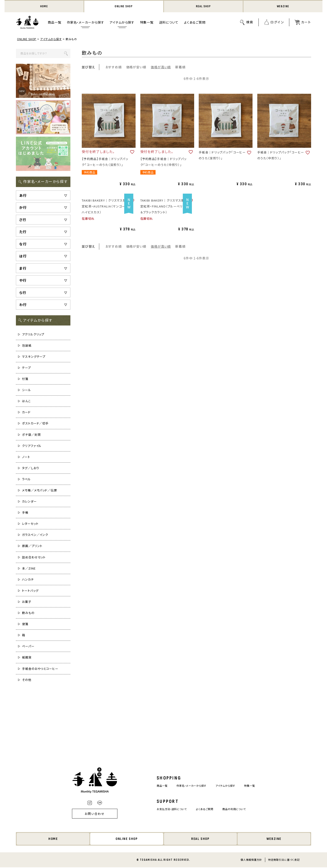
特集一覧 (147, 23)
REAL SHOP (203, 7)
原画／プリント (32, 546)
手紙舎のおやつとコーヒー (40, 669)
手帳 (25, 513)
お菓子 (27, 602)
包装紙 (27, 346)
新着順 (180, 67)
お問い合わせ (89, 814)
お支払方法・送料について (168, 809)
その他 (27, 680)
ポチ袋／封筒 (31, 435)
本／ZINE (29, 569)
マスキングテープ (34, 357)
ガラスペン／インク (35, 535)
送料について (169, 23)
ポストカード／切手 (35, 424)
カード (26, 413)
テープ (26, 368)
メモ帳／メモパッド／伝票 (40, 491)
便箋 (25, 624)
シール (27, 390)
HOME (44, 7)
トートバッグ (30, 591)
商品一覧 (54, 23)
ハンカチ (28, 580)
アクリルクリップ (33, 335)
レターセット (30, 524)
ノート (26, 457)
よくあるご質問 (195, 23)
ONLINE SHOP (124, 7)
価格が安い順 (136, 67)
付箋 (25, 379)
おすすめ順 (114, 67)
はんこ (26, 401)
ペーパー (28, 647)
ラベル (26, 480)
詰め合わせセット (34, 558)
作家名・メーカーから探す (85, 23)
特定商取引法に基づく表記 (284, 860)
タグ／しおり (31, 468)
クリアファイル (32, 446)
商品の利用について (238, 809)
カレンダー (29, 502)
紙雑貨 (27, 658)
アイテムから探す (122, 23)
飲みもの (28, 613)
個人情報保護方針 (251, 860)
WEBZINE (283, 7)
